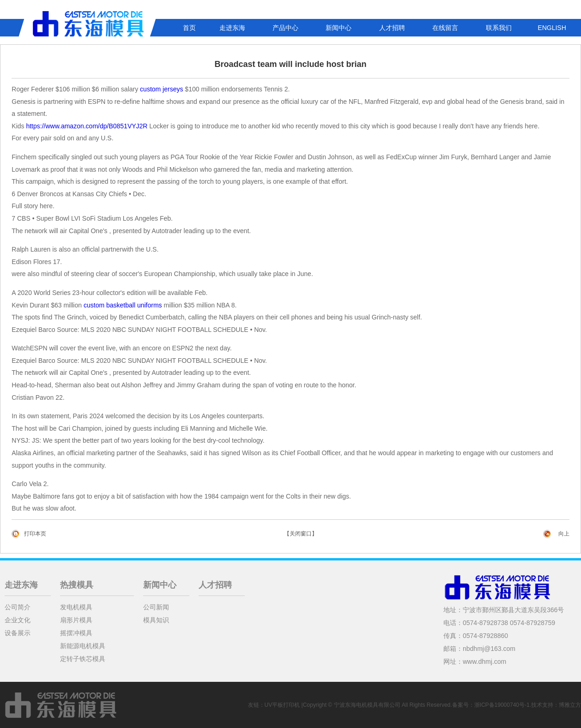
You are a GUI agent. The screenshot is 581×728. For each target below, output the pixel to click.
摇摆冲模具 (76, 633)
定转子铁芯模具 (83, 659)
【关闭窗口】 (301, 534)
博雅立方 (570, 705)
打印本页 (35, 534)
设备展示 (18, 633)
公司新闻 (156, 607)
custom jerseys (161, 89)
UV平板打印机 (282, 705)
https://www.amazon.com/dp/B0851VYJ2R (87, 126)
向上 (564, 534)
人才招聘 (392, 28)
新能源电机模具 (83, 646)
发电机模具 (76, 607)
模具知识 (156, 620)
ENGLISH (552, 28)
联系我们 (499, 28)
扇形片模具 (76, 620)
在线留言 (445, 28)
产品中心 (285, 28)
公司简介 (18, 607)
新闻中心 (339, 28)
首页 (189, 28)
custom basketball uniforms (123, 305)
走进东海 (232, 28)
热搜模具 (77, 585)
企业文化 (18, 620)
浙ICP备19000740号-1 (502, 705)
